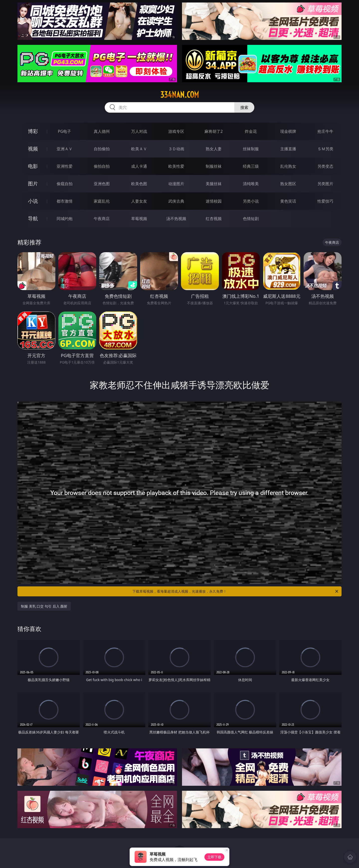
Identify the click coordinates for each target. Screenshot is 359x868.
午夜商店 (102, 219)
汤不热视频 (176, 219)
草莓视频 (139, 219)
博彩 (33, 131)
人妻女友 (139, 201)
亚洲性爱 (65, 166)
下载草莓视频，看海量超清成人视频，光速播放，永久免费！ (236, 591)
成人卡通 (139, 166)
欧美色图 (139, 184)
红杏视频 (214, 219)
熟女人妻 (214, 149)
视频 (33, 149)
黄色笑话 (288, 201)
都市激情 (65, 201)
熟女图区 (288, 184)
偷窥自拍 (65, 184)
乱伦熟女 (288, 166)
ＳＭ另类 (325, 149)
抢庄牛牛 (325, 131)
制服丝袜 (214, 166)
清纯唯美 (251, 184)
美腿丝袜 (214, 184)
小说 (33, 201)
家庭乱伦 (102, 201)
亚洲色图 (102, 184)
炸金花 (251, 131)
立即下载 (214, 857)
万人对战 (139, 131)
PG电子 (64, 131)
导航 (33, 218)
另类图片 (325, 184)
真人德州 (102, 131)
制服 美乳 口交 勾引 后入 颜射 (44, 606)
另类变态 (325, 166)
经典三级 (251, 166)
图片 (33, 184)
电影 (33, 166)
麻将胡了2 (214, 131)
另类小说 (251, 201)
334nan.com (180, 95)
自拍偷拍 (102, 149)
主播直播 (288, 149)
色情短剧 (251, 219)
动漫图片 (176, 184)
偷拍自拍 (102, 166)
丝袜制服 (251, 149)
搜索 (244, 107)
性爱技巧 (325, 201)
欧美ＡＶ (139, 149)
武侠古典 (176, 201)
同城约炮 (65, 219)
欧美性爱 (176, 166)
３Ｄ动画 (176, 149)
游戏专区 (176, 131)
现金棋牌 (288, 131)
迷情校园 (214, 201)
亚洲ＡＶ (65, 149)
